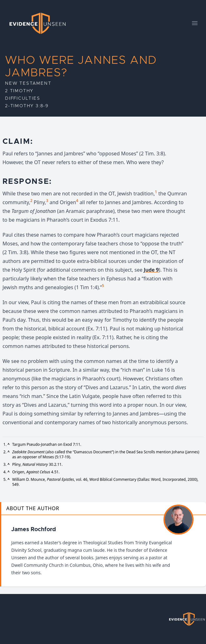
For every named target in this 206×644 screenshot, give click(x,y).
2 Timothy (19, 91)
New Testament (28, 83)
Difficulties (23, 98)
